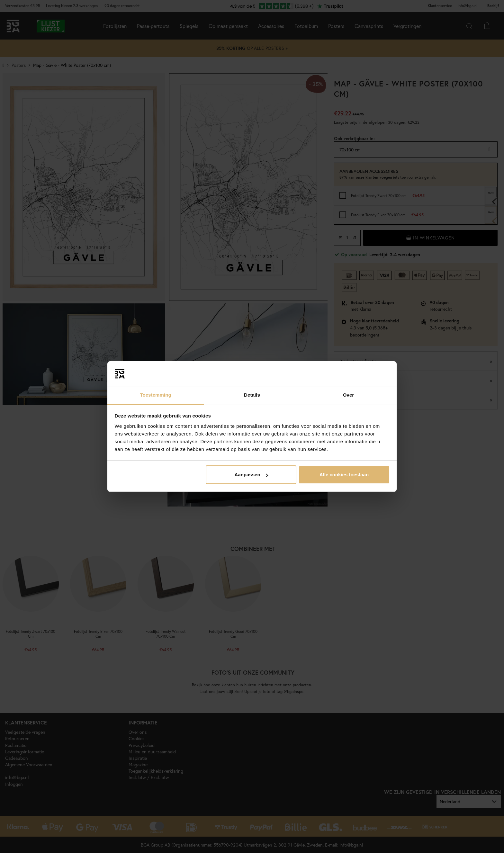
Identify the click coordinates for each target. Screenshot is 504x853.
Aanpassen (251, 475)
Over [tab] (349, 395)
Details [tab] (252, 395)
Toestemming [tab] (156, 395)
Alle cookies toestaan (344, 475)
